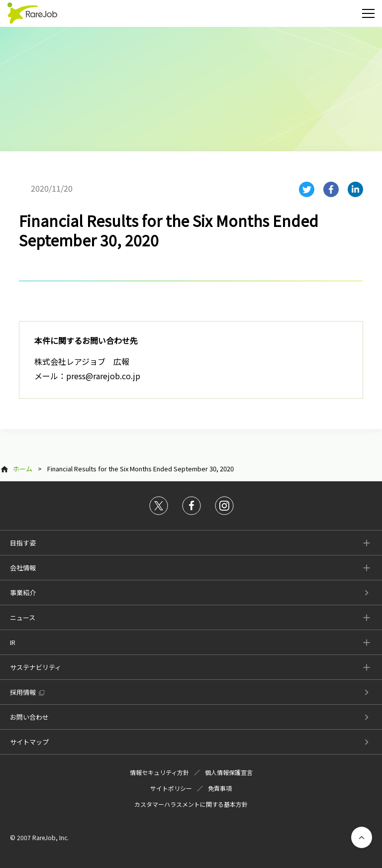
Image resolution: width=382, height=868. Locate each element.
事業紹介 (23, 593)
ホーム (23, 469)
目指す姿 (23, 543)
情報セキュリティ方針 (159, 772)
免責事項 (220, 788)
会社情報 (23, 568)
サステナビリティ (36, 667)
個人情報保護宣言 (229, 772)
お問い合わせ (29, 717)
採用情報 (23, 692)
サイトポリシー (171, 788)
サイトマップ (29, 742)
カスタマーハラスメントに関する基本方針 (191, 804)
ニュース (23, 617)
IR (13, 642)
